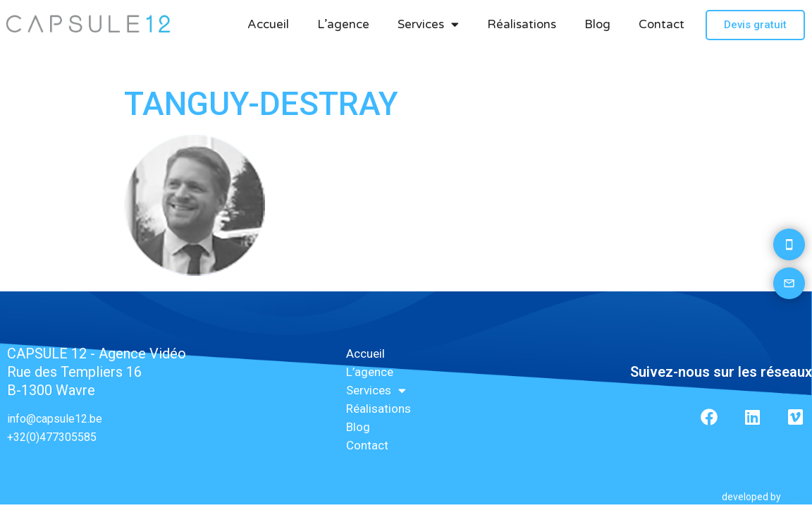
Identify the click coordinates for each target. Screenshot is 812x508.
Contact (662, 24)
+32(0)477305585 (52, 437)
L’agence (343, 24)
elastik (798, 497)
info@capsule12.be (55, 419)
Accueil (268, 24)
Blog (597, 24)
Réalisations (522, 24)
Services (428, 24)
